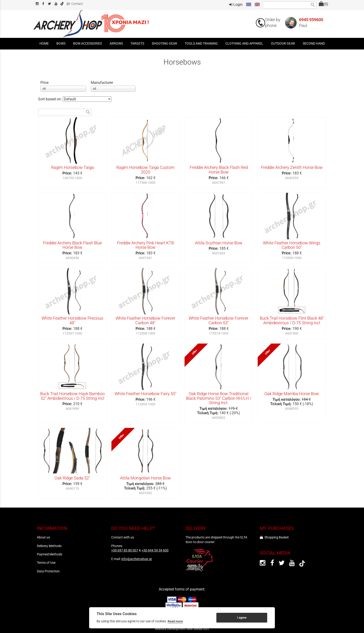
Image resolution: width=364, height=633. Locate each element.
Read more (175, 621)
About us (43, 537)
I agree (242, 618)
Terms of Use (46, 563)
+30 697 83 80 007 (125, 550)
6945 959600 (311, 20)
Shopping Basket (274, 537)
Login (236, 5)
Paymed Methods (50, 554)
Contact (75, 4)
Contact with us (123, 537)
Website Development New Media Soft (182, 629)
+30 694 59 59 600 (155, 550)
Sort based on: (50, 99)
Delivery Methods (49, 546)
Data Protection (48, 571)
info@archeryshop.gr (137, 559)
